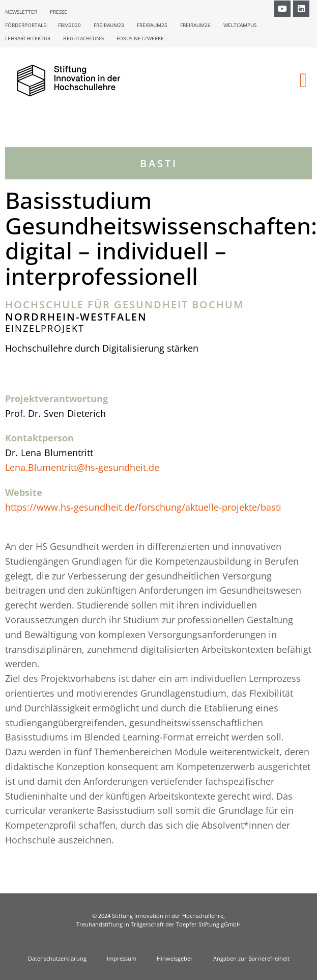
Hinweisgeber (175, 958)
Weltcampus (240, 25)
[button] (303, 81)
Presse (59, 12)
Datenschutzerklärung (57, 958)
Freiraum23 (109, 25)
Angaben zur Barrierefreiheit (251, 958)
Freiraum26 (195, 25)
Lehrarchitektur (28, 38)
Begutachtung (83, 38)
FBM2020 (69, 25)
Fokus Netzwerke (140, 38)
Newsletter (21, 12)
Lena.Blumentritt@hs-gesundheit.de (82, 467)
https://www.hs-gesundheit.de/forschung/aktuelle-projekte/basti (143, 507)
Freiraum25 (152, 25)
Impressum (122, 958)
